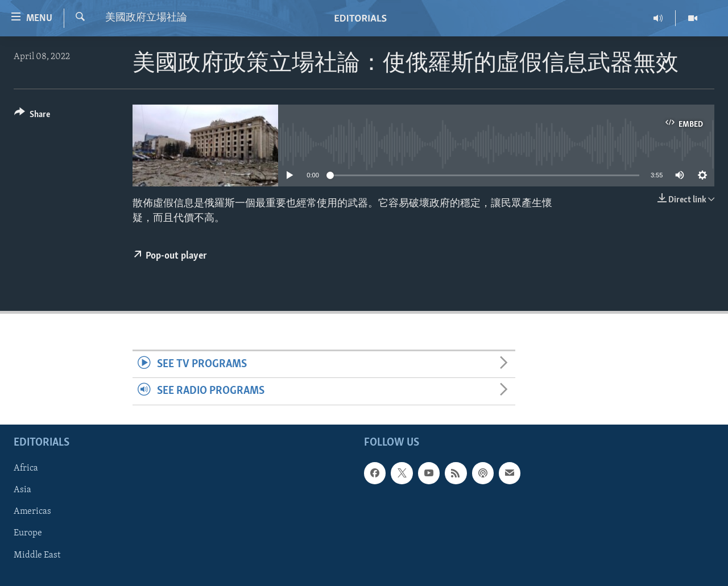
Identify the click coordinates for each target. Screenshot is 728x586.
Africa (26, 468)
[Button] (32, 116)
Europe (28, 533)
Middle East (37, 555)
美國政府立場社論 (146, 18)
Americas (32, 512)
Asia (22, 490)
